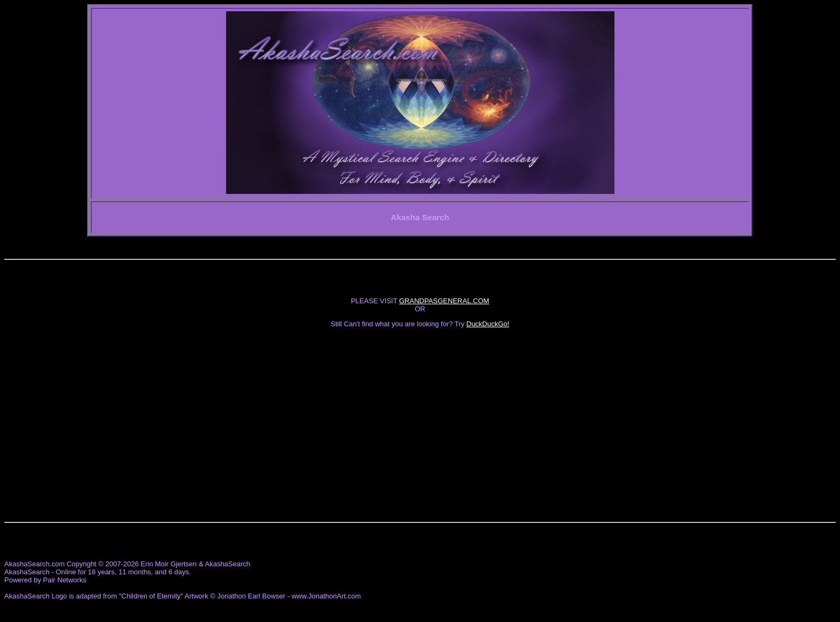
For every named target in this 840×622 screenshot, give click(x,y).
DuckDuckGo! (488, 324)
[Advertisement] (420, 410)
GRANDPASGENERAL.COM (444, 301)
